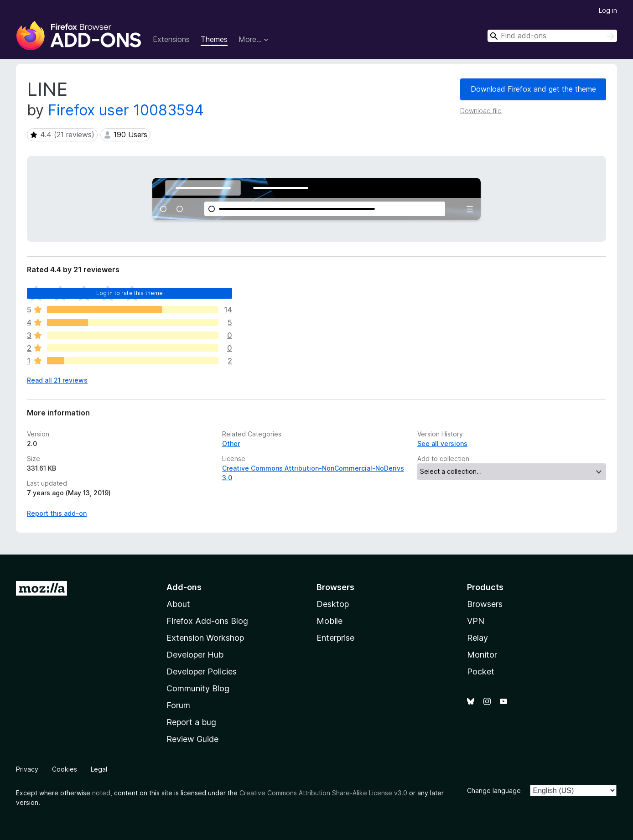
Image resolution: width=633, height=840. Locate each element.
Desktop (333, 604)
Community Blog (198, 688)
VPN (476, 621)
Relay (477, 638)
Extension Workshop (205, 638)
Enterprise (335, 638)
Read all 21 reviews (57, 380)
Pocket (481, 671)
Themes (214, 39)
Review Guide (192, 739)
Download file (481, 111)
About (178, 604)
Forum (178, 705)
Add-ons (184, 587)
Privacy (27, 769)
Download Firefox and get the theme (533, 89)
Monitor (482, 655)
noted (101, 793)
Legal (99, 769)
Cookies (65, 769)
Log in (608, 10)
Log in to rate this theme (130, 293)
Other (231, 443)
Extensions (171, 39)
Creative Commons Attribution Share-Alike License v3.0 (323, 793)
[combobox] (552, 36)
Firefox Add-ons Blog (207, 621)
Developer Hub (195, 655)
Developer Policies (202, 671)
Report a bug (191, 722)
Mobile (329, 621)
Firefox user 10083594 (126, 110)
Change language (494, 791)
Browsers (485, 604)
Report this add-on (57, 513)
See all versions (442, 443)
